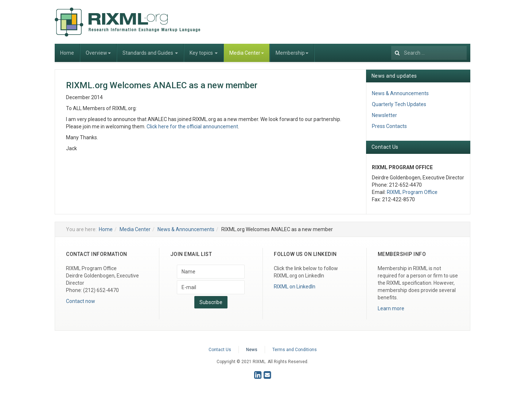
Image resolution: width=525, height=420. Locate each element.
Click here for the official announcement (192, 127)
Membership (292, 53)
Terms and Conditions (295, 350)
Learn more (391, 308)
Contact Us (220, 350)
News (252, 350)
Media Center (247, 53)
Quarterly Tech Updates (399, 104)
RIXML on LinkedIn (295, 287)
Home (67, 53)
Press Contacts (389, 126)
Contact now (81, 301)
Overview (98, 53)
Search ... (391, 44)
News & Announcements (400, 93)
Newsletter (384, 115)
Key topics (204, 53)
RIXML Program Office (412, 192)
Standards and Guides (150, 53)
